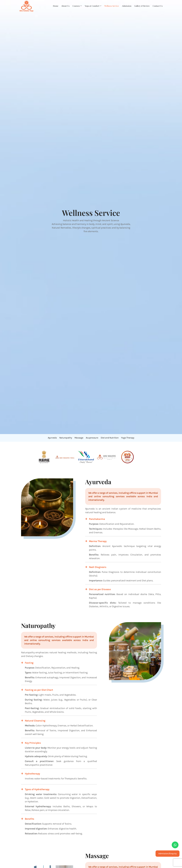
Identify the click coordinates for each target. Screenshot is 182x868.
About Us (64, 6)
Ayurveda (52, 438)
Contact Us (158, 6)
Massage (79, 438)
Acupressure (92, 438)
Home (55, 6)
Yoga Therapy (128, 438)
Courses (76, 6)
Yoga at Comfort (92, 6)
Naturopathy (66, 438)
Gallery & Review (142, 6)
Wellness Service (111, 6)
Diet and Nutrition (110, 438)
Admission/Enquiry (168, 853)
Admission (126, 6)
